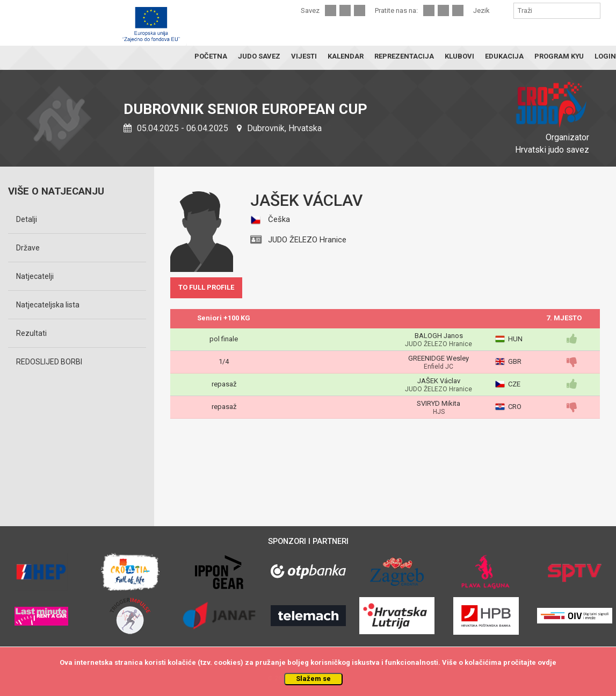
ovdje (547, 662)
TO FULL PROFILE (206, 287)
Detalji (27, 219)
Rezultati (31, 333)
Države (28, 248)
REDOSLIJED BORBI (49, 362)
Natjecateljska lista (48, 305)
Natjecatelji (35, 276)
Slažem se (313, 679)
